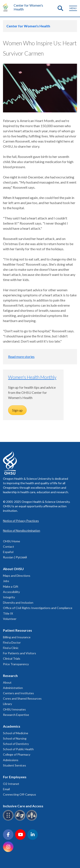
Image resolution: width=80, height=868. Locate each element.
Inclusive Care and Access (23, 806)
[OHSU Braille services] (9, 820)
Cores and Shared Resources (22, 698)
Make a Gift (11, 586)
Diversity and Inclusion (18, 602)
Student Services (15, 765)
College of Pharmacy (17, 754)
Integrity (9, 597)
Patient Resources (17, 630)
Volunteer (10, 619)
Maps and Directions (17, 576)
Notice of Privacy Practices (21, 521)
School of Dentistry (16, 744)
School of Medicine (16, 733)
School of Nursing (15, 738)
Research (10, 676)
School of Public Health (18, 749)
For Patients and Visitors (20, 653)
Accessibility (11, 592)
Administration (13, 688)
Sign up (17, 410)
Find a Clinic (11, 648)
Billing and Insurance (17, 637)
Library (7, 704)
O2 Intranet (11, 784)
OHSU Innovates (14, 709)
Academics (12, 726)
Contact (9, 547)
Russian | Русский (15, 557)
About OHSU (13, 569)
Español (8, 552)
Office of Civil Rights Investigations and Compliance (38, 608)
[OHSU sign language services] (21, 820)
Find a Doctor (12, 642)
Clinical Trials (12, 658)
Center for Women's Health (28, 7)
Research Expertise (16, 715)
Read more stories (21, 357)
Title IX (8, 613)
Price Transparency (16, 664)
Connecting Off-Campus (20, 794)
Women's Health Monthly (32, 377)
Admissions (11, 760)
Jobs (6, 581)
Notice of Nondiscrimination (22, 530)
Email (6, 789)
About (7, 682)
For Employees (15, 777)
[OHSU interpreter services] (32, 820)
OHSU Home (12, 541)
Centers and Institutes (18, 693)
